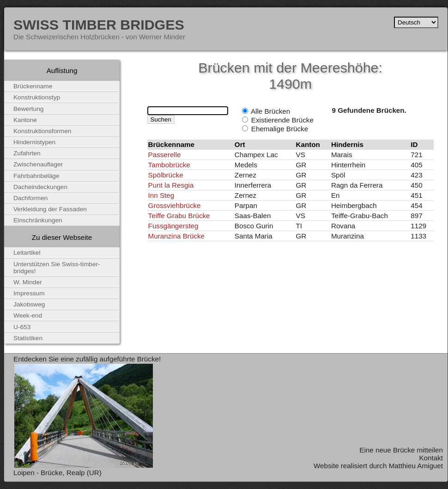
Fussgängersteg (173, 226)
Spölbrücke (166, 175)
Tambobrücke (169, 165)
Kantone (25, 120)
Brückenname (33, 86)
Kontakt (431, 458)
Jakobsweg (29, 304)
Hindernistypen (34, 142)
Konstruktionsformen (42, 131)
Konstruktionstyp (37, 97)
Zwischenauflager (38, 164)
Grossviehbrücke (175, 205)
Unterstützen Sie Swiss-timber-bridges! (57, 268)
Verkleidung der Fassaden (50, 209)
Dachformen (30, 198)
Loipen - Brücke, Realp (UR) (58, 473)
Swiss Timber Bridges (99, 24)
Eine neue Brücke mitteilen (401, 450)
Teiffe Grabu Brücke (179, 216)
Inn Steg (161, 195)
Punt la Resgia (171, 185)
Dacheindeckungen (40, 187)
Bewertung (28, 109)
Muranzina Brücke (176, 236)
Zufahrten (27, 153)
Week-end (28, 315)
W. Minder (28, 282)
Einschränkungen (38, 220)
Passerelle (165, 155)
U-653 (22, 327)
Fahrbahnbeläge (36, 176)
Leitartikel (27, 253)
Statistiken (28, 338)
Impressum (29, 293)
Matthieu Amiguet (416, 466)
